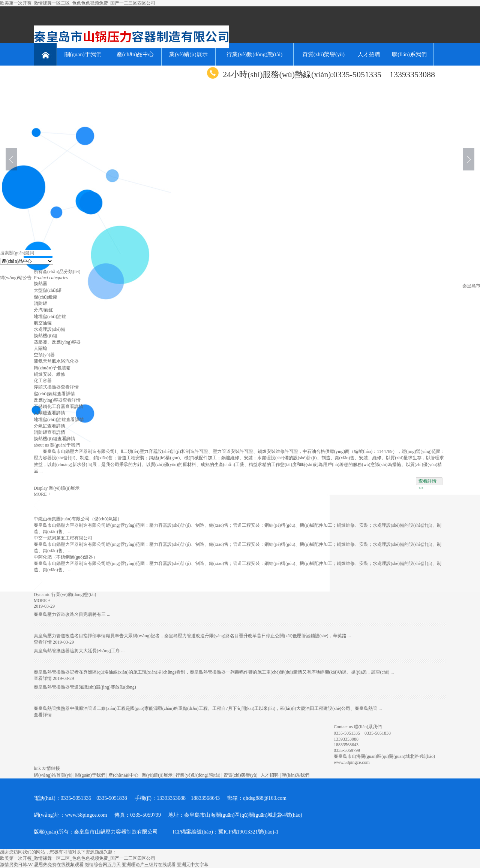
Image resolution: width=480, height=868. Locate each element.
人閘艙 (40, 348)
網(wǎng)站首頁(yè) (53, 775)
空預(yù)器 (44, 355)
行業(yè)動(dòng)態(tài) (254, 54)
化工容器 (43, 381)
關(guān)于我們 (83, 54)
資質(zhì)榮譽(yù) (323, 54)
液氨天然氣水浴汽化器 (56, 361)
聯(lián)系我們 (409, 54)
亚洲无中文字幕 (193, 865)
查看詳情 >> (427, 482)
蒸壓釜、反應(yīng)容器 (57, 342)
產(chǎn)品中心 (135, 54)
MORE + (42, 494)
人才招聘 (369, 54)
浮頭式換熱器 (47, 387)
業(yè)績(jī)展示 (188, 54)
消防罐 (40, 303)
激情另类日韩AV (16, 865)
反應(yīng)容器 (48, 400)
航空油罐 (43, 323)
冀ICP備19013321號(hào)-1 (248, 832)
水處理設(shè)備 (49, 329)
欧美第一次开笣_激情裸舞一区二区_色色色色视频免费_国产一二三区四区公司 (78, 3)
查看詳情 (70, 387)
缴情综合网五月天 (103, 865)
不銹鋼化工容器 (49, 406)
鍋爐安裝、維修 (49, 374)
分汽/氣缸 (43, 310)
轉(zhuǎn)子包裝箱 (52, 368)
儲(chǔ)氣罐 (45, 297)
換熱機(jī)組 (46, 336)
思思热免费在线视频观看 (59, 865)
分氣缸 (40, 426)
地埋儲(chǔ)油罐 (50, 317)
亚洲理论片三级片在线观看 (149, 865)
